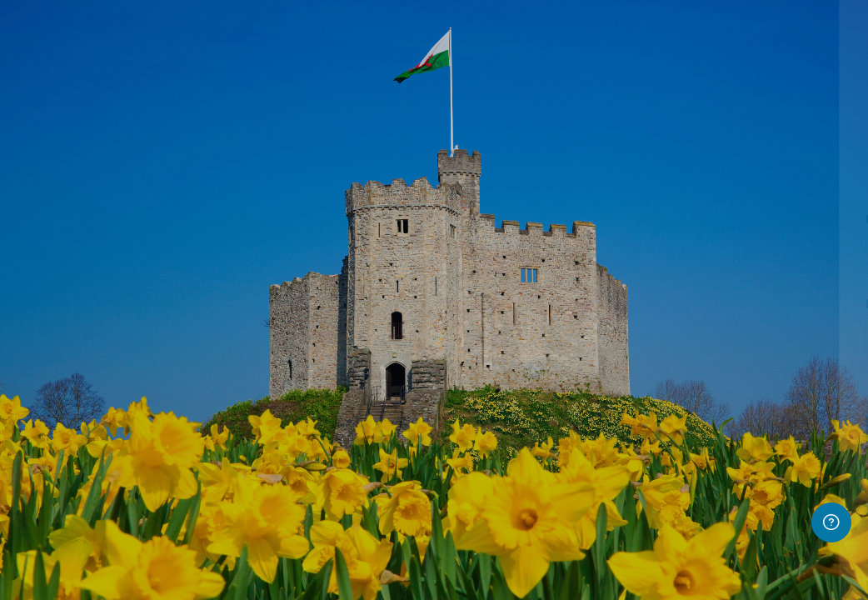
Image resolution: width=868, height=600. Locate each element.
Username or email (596, 220)
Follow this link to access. (736, 586)
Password (571, 304)
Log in (693, 432)
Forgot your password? (786, 385)
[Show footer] (831, 522)
